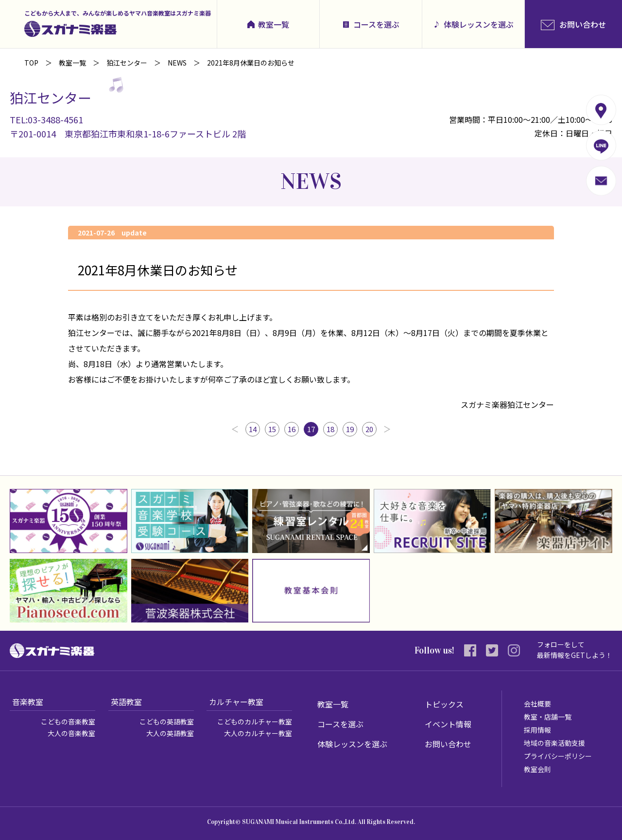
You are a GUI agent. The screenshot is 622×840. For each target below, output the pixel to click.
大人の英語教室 (170, 733)
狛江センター (127, 63)
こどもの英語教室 (167, 722)
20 (369, 429)
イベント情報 (448, 724)
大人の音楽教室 (71, 733)
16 (292, 429)
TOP (31, 63)
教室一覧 (274, 24)
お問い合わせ (448, 744)
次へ (387, 429)
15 (272, 429)
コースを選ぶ (376, 24)
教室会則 (537, 769)
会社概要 (537, 704)
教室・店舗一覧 (548, 717)
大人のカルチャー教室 (258, 733)
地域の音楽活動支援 (554, 743)
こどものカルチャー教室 (255, 722)
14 (253, 429)
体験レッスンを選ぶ (479, 24)
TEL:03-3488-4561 (46, 119)
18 (330, 429)
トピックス (444, 704)
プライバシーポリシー (558, 756)
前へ (235, 429)
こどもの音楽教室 (68, 722)
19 (350, 429)
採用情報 (537, 730)
